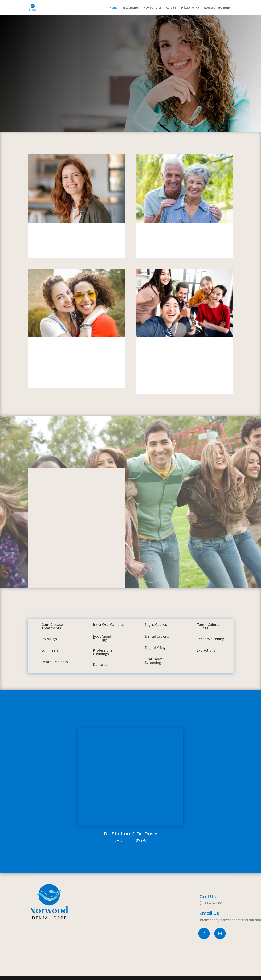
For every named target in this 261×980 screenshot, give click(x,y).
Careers (171, 8)
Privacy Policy (190, 8)
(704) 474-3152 (211, 903)
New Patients (152, 8)
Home (114, 8)
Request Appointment (219, 8)
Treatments (130, 8)
